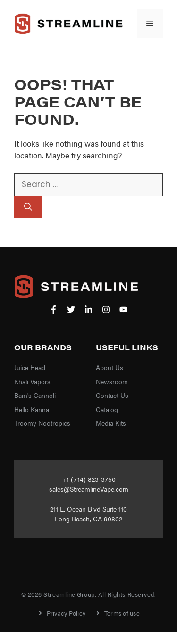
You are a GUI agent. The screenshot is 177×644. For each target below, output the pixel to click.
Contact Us (112, 395)
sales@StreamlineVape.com (89, 489)
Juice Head (30, 367)
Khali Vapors (32, 381)
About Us (110, 367)
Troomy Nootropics (42, 423)
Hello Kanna (32, 409)
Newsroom (112, 381)
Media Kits (111, 423)
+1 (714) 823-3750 (89, 479)
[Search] (28, 207)
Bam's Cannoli (35, 395)
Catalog (107, 409)
